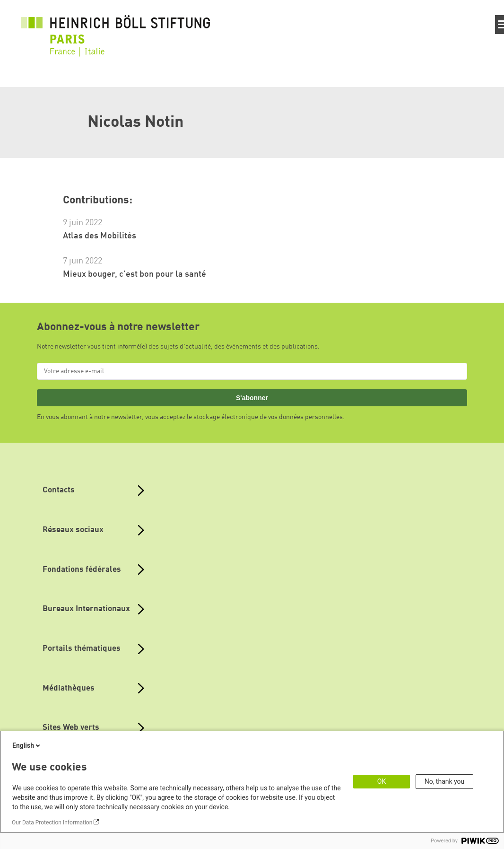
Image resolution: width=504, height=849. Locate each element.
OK (382, 781)
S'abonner (252, 398)
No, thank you (445, 781)
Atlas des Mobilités (100, 236)
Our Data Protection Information (52, 823)
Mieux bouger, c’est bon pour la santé (135, 274)
